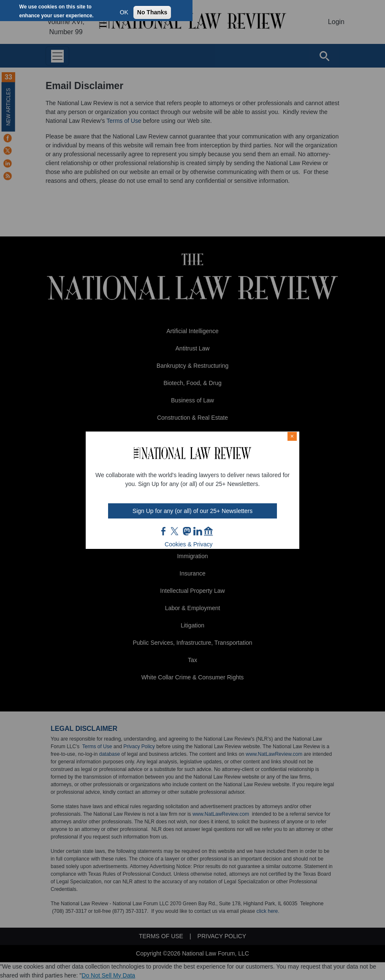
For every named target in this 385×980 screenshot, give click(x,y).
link (198, 531)
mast (187, 531)
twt (176, 531)
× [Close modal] (292, 436)
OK (124, 12)
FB (164, 531)
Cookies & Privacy (189, 544)
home (209, 531)
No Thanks (152, 12)
